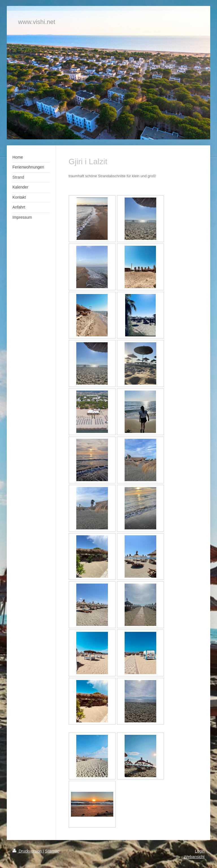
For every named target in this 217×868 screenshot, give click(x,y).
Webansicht (194, 857)
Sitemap (52, 851)
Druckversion (28, 851)
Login (200, 851)
